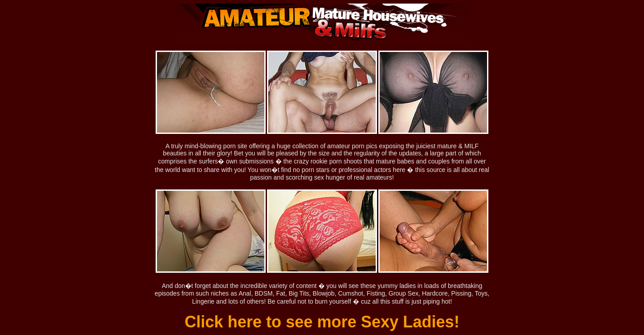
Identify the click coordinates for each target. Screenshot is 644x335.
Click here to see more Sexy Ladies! (322, 322)
